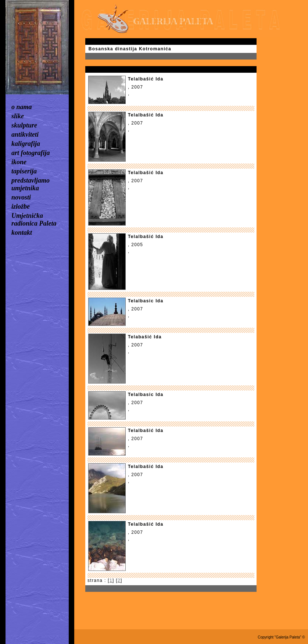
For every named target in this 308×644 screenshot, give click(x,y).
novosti (21, 197)
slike (18, 116)
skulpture (24, 125)
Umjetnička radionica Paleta (34, 220)
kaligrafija (26, 144)
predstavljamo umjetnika (31, 184)
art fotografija (31, 153)
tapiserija (24, 171)
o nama (22, 107)
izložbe (21, 206)
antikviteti (25, 134)
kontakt (22, 233)
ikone (19, 162)
